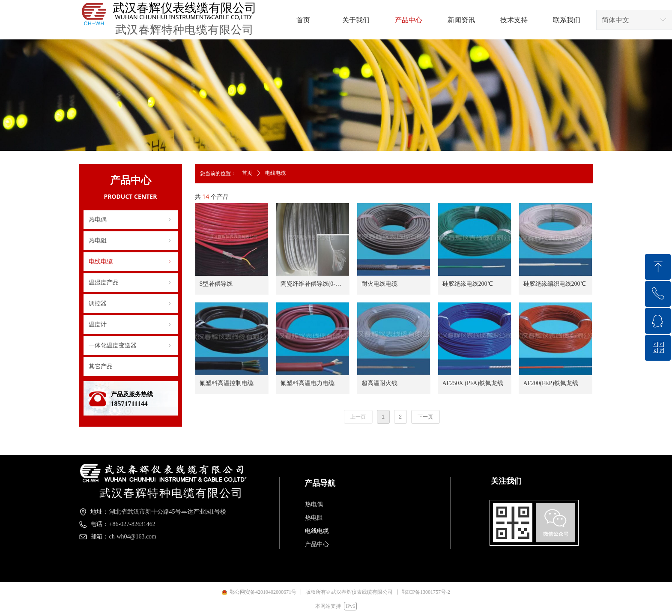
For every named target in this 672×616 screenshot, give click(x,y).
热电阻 (131, 241)
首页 (247, 173)
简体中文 (615, 20)
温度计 (131, 325)
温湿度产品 (131, 283)
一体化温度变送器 (131, 346)
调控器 (131, 304)
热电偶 (131, 220)
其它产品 (101, 366)
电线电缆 (131, 262)
